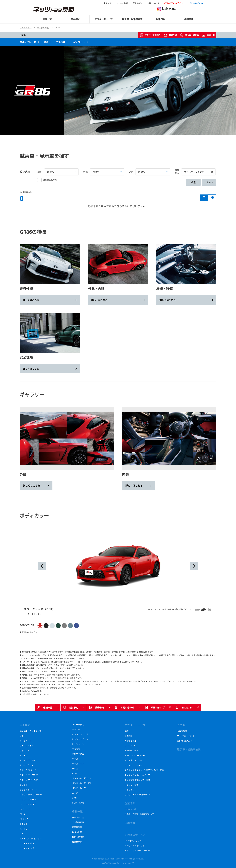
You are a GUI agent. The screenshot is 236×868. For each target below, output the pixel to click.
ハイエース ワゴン (28, 848)
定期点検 (128, 736)
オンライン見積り (150, 35)
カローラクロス (28, 765)
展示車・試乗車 (189, 35)
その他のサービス (135, 835)
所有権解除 (138, 3)
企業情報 (108, 3)
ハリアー (76, 729)
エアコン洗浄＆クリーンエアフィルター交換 (144, 770)
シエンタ (24, 824)
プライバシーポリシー (187, 736)
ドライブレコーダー (133, 765)
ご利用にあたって (185, 741)
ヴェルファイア (28, 745)
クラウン (24, 785)
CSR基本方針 (131, 809)
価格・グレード (28, 42)
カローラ (24, 755)
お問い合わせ (153, 3)
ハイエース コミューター (31, 839)
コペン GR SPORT (28, 804)
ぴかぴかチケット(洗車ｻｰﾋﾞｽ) (138, 794)
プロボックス (78, 754)
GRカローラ (26, 809)
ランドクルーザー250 (83, 783)
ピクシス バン (79, 744)
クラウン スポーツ (28, 799)
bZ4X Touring (78, 803)
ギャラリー (79, 42)
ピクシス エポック (80, 734)
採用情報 (130, 823)
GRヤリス (24, 819)
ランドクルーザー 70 (81, 778)
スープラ (24, 829)
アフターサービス (135, 725)
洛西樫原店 (77, 827)
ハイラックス (79, 724)
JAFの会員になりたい (134, 841)
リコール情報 (122, 3)
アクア (23, 736)
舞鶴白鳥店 (77, 842)
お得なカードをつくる (134, 845)
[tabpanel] (118, 90)
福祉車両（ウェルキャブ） (31, 731)
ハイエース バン (27, 843)
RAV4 (74, 773)
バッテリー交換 (131, 785)
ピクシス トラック (80, 739)
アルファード (26, 741)
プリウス (76, 749)
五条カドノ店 (78, 817)
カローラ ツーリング (29, 775)
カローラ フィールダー (30, 780)
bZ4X (75, 798)
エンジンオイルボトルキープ (137, 775)
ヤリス (75, 759)
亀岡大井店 (77, 832)
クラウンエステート (29, 790)
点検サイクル (130, 741)
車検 (127, 731)
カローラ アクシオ (28, 760)
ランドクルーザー (80, 788)
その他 (181, 725)
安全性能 (61, 42)
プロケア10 (130, 745)
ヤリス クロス (78, 764)
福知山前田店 (78, 837)
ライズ (75, 768)
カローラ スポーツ (29, 770)
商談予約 (170, 35)
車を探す (25, 725)
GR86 (23, 35)
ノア (22, 834)
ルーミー (76, 793)
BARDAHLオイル (132, 750)
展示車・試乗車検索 (189, 749)
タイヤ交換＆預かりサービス (137, 780)
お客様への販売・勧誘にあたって (139, 814)
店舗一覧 (208, 35)
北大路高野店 (78, 822)
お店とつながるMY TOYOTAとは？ (140, 850)
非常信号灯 (129, 790)
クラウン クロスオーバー (31, 794)
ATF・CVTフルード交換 (135, 755)
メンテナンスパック (133, 760)
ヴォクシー (25, 750)
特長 (46, 42)
